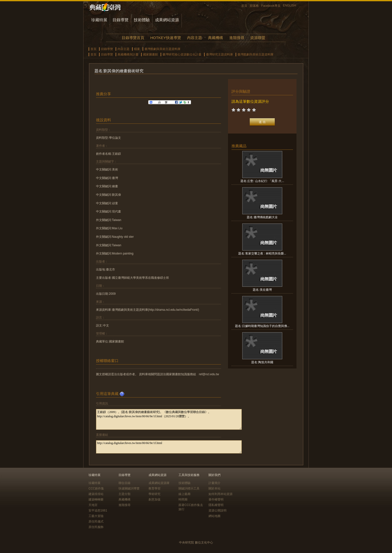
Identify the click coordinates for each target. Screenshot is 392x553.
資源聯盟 (258, 38)
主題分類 (124, 494)
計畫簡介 (214, 483)
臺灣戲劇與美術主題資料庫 (162, 49)
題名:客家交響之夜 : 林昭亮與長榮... (262, 253)
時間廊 (183, 499)
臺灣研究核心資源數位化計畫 (182, 54)
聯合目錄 (124, 483)
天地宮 (93, 505)
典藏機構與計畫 (128, 54)
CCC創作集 (96, 488)
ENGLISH (290, 5)
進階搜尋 (237, 38)
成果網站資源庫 (159, 483)
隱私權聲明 (216, 505)
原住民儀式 (96, 521)
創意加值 (154, 499)
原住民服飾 (96, 527)
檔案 (137, 49)
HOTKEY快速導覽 (165, 38)
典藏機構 (215, 38)
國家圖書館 (150, 54)
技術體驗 (142, 20)
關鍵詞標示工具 (189, 488)
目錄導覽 (120, 20)
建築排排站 (96, 494)
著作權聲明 (216, 499)
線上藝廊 (184, 494)
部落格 (254, 6)
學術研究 (154, 494)
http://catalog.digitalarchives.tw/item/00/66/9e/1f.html (169, 447)
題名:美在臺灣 (262, 290)
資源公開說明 (217, 510)
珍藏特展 (99, 20)
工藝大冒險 (96, 516)
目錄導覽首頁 (133, 38)
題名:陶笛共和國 (262, 362)
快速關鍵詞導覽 (129, 488)
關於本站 (214, 488)
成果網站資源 (167, 20)
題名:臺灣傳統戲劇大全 (262, 217)
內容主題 (194, 38)
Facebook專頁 (271, 6)
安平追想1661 (98, 510)
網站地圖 (214, 516)
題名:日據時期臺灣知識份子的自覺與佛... (262, 326)
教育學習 (154, 488)
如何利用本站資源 (220, 494)
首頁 (244, 6)
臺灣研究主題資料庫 (219, 54)
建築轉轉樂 (96, 499)
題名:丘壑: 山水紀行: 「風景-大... (262, 181)
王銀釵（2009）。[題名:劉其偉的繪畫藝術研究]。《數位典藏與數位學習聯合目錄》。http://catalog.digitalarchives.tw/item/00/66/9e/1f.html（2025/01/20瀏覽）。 (169, 419)
